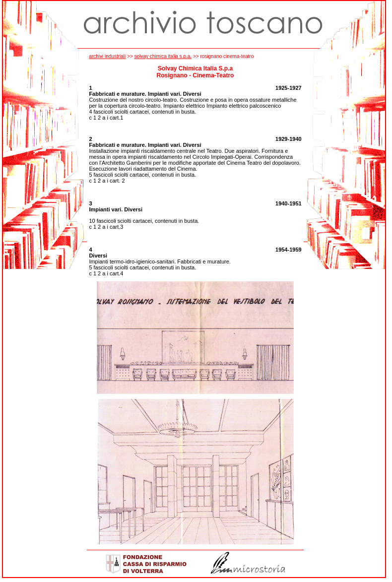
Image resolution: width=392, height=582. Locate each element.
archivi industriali (107, 56)
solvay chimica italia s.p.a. (163, 56)
